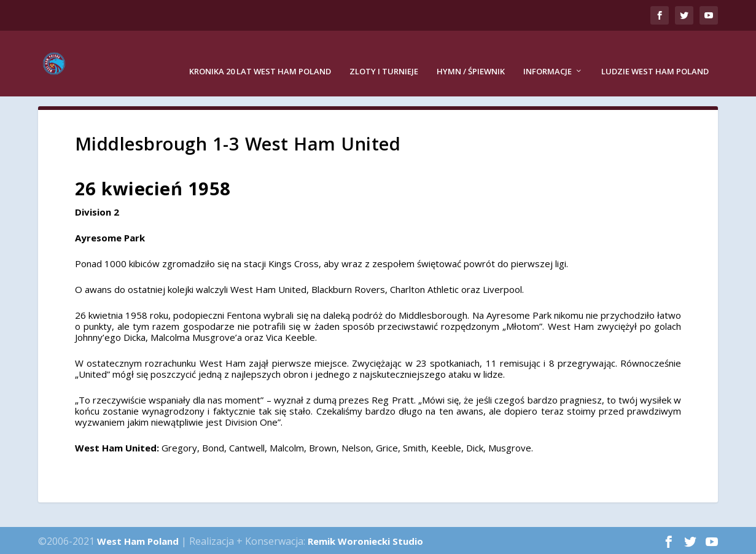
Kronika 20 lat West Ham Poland (260, 55)
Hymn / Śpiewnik (471, 55)
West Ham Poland (138, 539)
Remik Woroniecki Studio (365, 539)
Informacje (548, 55)
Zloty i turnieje (384, 55)
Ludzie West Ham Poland (655, 55)
